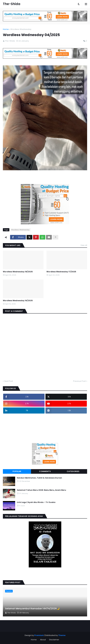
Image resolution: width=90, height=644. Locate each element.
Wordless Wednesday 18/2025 (18, 272)
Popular (17, 471)
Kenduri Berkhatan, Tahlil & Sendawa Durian (39, 478)
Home (6, 29)
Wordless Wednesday (21, 29)
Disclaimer (54, 640)
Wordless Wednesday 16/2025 (18, 301)
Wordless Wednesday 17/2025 (61, 272)
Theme (62, 635)
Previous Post (79, 381)
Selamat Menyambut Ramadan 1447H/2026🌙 (32, 609)
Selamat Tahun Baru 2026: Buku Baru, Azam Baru (41, 490)
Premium (39, 635)
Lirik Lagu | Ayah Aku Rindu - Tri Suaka (36, 502)
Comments (45, 471)
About (43, 640)
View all (84, 245)
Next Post (9, 381)
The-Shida (12, 4)
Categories (73, 471)
